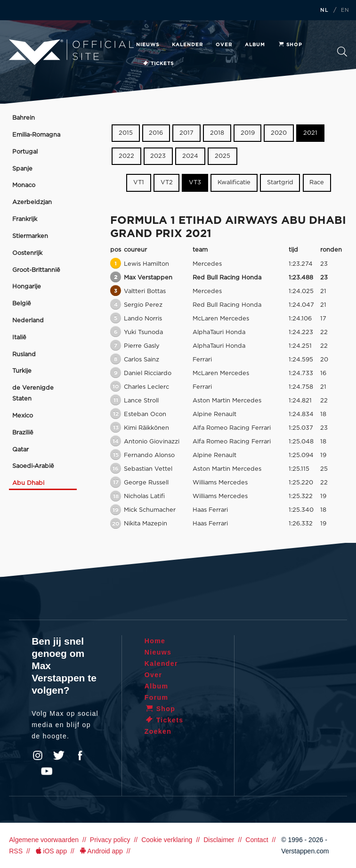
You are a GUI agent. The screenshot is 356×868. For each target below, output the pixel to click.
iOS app (50, 851)
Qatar (20, 450)
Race (317, 183)
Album (255, 45)
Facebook (80, 755)
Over (224, 45)
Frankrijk (25, 219)
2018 (217, 133)
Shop (290, 45)
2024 (190, 156)
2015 (126, 133)
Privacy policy (110, 840)
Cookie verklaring (167, 840)
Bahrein (24, 118)
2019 (248, 133)
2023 (158, 156)
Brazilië (23, 433)
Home (155, 641)
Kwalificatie (234, 183)
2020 (279, 133)
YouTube (47, 771)
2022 (126, 156)
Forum (157, 697)
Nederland (28, 321)
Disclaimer (219, 840)
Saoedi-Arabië (33, 466)
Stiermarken (30, 236)
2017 (186, 133)
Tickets (158, 64)
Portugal (25, 152)
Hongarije (27, 287)
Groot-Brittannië (36, 270)
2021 (310, 133)
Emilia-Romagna (36, 135)
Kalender (187, 45)
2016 (156, 133)
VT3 (195, 183)
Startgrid (280, 183)
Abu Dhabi (28, 483)
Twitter (59, 755)
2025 (222, 156)
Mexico (23, 416)
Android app (101, 851)
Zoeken (342, 52)
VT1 (139, 183)
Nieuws (148, 45)
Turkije (22, 371)
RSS (16, 851)
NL (324, 10)
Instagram (38, 755)
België (22, 304)
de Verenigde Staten (33, 393)
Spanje (22, 169)
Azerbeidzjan (32, 202)
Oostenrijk (27, 253)
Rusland (24, 355)
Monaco (24, 185)
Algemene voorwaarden (44, 840)
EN (345, 10)
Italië (19, 338)
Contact (257, 840)
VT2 (167, 183)
